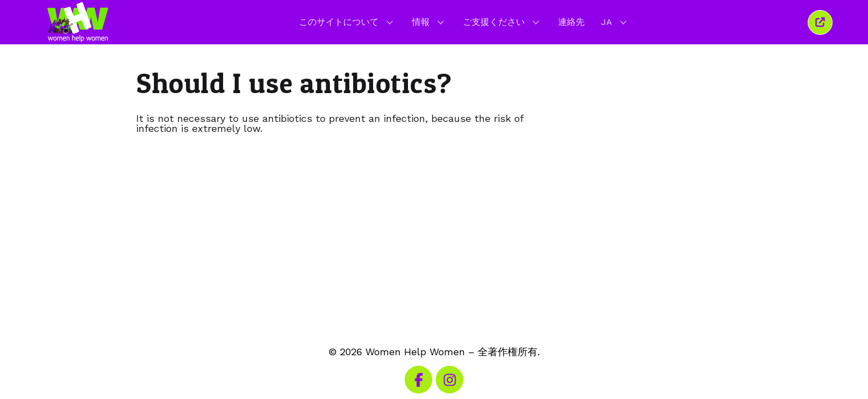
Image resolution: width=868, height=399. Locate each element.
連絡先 (571, 22)
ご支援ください (502, 22)
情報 (429, 22)
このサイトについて (347, 22)
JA (615, 22)
